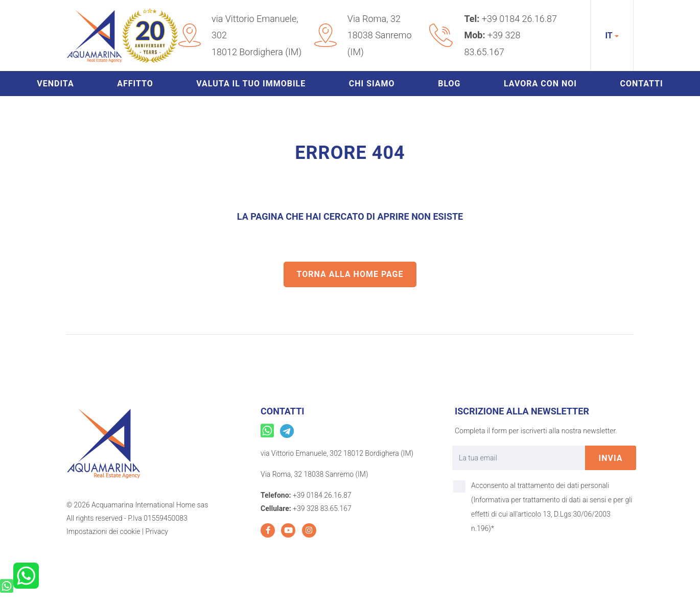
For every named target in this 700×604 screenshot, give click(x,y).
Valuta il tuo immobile (251, 84)
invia (611, 458)
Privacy (157, 531)
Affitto (135, 84)
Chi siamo (372, 84)
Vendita (55, 84)
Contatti (642, 84)
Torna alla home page (350, 274)
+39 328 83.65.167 (322, 508)
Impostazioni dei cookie (103, 531)
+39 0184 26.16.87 (519, 19)
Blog (449, 84)
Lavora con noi (540, 84)
